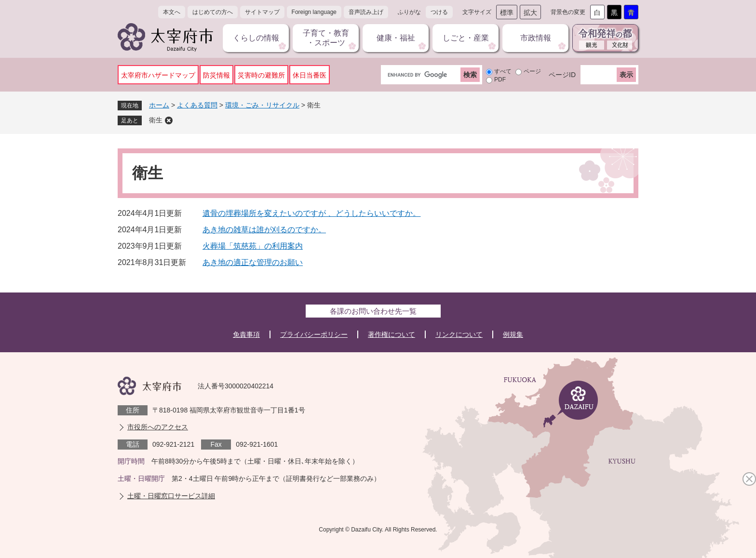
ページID (562, 75)
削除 (169, 120)
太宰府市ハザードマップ (158, 75)
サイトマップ (262, 12)
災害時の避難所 (261, 75)
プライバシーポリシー (314, 334)
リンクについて (459, 334)
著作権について (391, 334)
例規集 (513, 334)
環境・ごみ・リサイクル (262, 105)
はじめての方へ (213, 12)
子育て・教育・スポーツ (326, 38)
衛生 (156, 120)
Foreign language (314, 12)
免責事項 (246, 334)
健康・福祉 (396, 38)
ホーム (159, 105)
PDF (500, 80)
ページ (532, 71)
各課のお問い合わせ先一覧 (373, 311)
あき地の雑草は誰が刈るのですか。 (264, 230)
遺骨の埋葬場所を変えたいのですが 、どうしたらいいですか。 (311, 213)
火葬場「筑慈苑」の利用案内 (253, 246)
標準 (507, 13)
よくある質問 (197, 105)
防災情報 (216, 75)
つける (439, 12)
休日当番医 (310, 75)
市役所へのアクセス (158, 427)
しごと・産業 (466, 38)
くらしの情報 (256, 38)
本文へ (172, 12)
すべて (503, 71)
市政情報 (536, 38)
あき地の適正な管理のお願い (253, 262)
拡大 (530, 13)
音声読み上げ (366, 12)
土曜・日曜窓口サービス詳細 (171, 496)
